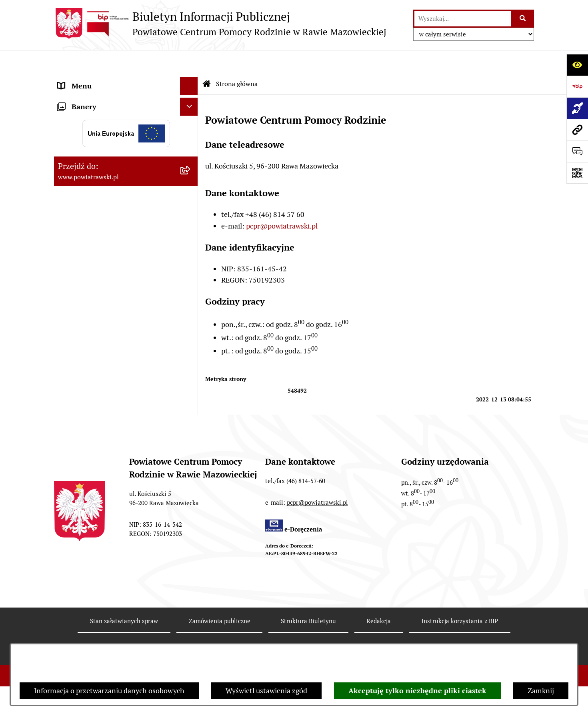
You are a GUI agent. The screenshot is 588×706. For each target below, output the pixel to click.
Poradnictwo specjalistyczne (102, 271)
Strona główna (81, 80)
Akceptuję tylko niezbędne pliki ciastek (417, 691)
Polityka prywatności (455, 642)
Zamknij (541, 691)
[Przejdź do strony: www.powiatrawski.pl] (577, 130)
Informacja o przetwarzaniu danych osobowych (109, 691)
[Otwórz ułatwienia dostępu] (577, 65)
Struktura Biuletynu (308, 613)
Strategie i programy (90, 134)
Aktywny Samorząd (89, 188)
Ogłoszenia (75, 152)
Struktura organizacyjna (96, 116)
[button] (191, 152)
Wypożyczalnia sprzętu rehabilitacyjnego (94, 229)
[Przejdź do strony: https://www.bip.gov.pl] (577, 86)
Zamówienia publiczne (93, 170)
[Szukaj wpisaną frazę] (523, 19)
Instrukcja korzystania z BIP (460, 613)
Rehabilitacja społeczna (95, 253)
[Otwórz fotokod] (577, 173)
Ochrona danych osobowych (103, 307)
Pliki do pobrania (84, 289)
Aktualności (76, 206)
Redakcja (379, 613)
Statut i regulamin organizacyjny (109, 98)
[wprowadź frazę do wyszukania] (463, 19)
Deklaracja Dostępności (205, 642)
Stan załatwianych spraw (124, 613)
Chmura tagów (376, 642)
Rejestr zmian (123, 642)
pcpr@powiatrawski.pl (282, 202)
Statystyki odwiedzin (297, 642)
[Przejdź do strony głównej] (220, 24)
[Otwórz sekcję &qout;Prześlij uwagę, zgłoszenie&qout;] (577, 151)
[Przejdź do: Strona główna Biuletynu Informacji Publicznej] (207, 60)
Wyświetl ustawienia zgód (266, 691)
